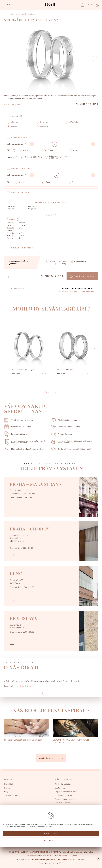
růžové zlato (74, 122)
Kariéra (7, 788)
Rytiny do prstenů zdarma (65, 427)
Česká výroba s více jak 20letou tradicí (71, 449)
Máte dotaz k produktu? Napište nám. (23, 449)
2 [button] (55, 393)
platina (14, 127)
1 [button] (51, 393)
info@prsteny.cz (79, 262)
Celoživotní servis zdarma (18, 420)
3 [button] (55, 693)
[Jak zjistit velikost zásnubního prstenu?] (27, 730)
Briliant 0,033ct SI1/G (34, 157)
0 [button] (47, 393)
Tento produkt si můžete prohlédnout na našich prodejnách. (72, 442)
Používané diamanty (63, 795)
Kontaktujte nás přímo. (85, 291)
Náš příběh (9, 784)
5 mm (50, 150)
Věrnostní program (12, 795)
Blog (6, 792)
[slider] (55, 144)
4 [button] (59, 693)
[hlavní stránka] (50, 7)
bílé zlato (15, 122)
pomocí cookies (71, 824)
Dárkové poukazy (62, 803)
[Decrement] (32, 144)
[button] (94, 349)
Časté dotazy (61, 788)
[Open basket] (98, 5)
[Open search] (9, 5)
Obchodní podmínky (63, 784)
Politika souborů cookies (65, 799)
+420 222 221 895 (56, 262)
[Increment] (93, 144)
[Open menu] (3, 5)
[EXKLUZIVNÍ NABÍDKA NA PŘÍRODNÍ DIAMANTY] (76, 731)
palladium (44, 127)
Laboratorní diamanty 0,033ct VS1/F (58, 157)
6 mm (76, 150)
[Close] (98, 859)
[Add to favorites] (44, 375)
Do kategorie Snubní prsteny (19, 14)
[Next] (93, 57)
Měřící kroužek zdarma (64, 420)
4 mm (25, 150)
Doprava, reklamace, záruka (67, 792)
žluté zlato (45, 122)
